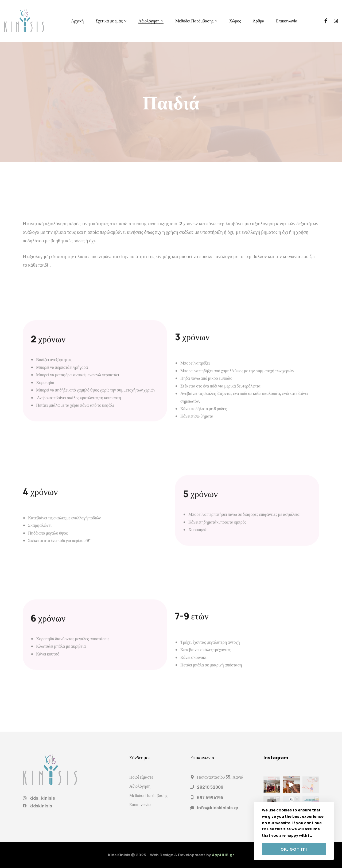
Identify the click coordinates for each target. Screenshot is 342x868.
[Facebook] (326, 21)
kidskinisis (41, 806)
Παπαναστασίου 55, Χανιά (220, 777)
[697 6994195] (192, 797)
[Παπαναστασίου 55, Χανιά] (192, 777)
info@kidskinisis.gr (218, 808)
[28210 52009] (192, 787)
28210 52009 (210, 787)
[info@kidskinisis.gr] (192, 808)
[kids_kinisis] (25, 798)
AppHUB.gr (223, 855)
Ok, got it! (294, 849)
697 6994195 (210, 798)
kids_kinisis (42, 798)
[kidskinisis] (25, 806)
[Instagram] (336, 21)
